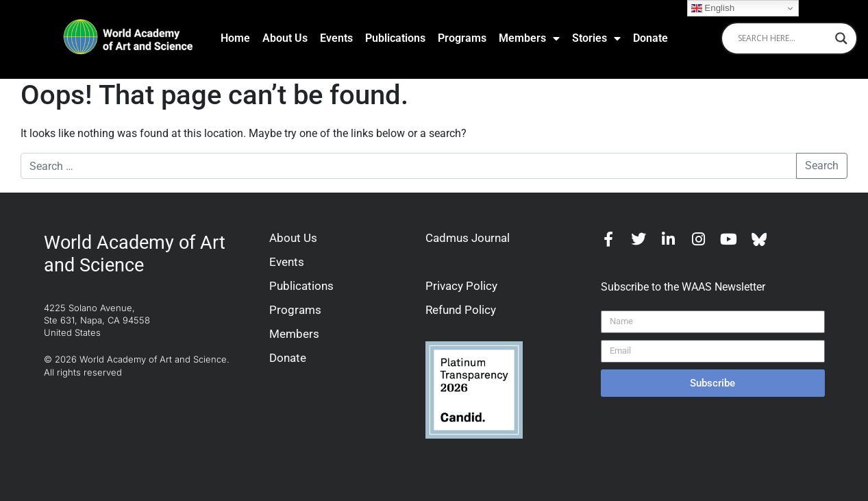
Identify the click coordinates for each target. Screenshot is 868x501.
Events (336, 38)
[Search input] (783, 38)
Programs (462, 38)
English (713, 8)
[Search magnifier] (841, 38)
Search (822, 166)
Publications (395, 38)
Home (235, 38)
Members (529, 38)
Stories (596, 38)
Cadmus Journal (468, 238)
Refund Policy (461, 310)
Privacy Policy (461, 286)
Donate (650, 38)
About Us (285, 38)
